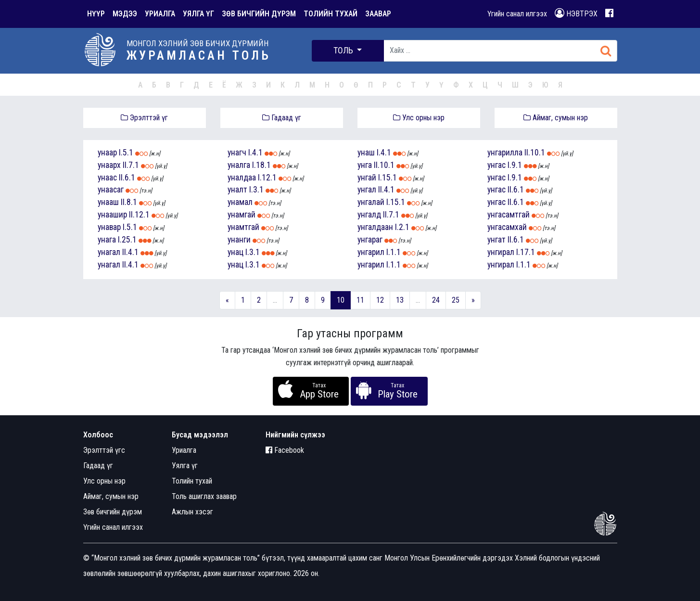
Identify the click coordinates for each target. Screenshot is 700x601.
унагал (109, 252)
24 (436, 300)
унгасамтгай (509, 215)
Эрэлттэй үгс (104, 450)
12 (380, 300)
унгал (367, 190)
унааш (108, 202)
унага (107, 240)
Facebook (285, 450)
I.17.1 (526, 252)
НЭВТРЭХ (576, 13)
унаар (107, 153)
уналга (239, 165)
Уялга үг (185, 466)
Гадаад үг (282, 118)
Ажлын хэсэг (192, 512)
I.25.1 (127, 240)
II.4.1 (130, 252)
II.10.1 (384, 165)
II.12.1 (139, 215)
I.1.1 (394, 252)
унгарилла (505, 153)
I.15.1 (388, 178)
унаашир (112, 215)
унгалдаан (375, 227)
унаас (107, 178)
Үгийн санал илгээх (517, 14)
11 (360, 300)
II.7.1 (131, 165)
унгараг (370, 240)
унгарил (371, 252)
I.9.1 (515, 165)
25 (456, 300)
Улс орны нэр (419, 118)
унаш (366, 153)
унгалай (371, 202)
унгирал (501, 252)
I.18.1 (261, 165)
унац (235, 252)
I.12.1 (267, 178)
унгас (496, 165)
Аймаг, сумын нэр (556, 118)
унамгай (242, 215)
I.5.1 (126, 153)
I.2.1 (402, 227)
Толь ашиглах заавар (204, 496)
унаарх (109, 165)
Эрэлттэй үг (144, 118)
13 (400, 300)
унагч (237, 153)
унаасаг (111, 190)
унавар (109, 227)
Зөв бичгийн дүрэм (113, 512)
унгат (496, 240)
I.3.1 (256, 190)
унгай (367, 178)
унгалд (369, 215)
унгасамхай (507, 227)
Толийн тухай (192, 481)
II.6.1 (127, 178)
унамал (240, 202)
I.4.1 (255, 153)
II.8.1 (129, 202)
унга (365, 165)
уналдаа (242, 178)
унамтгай (243, 227)
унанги (239, 240)
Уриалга (184, 450)
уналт (237, 190)
